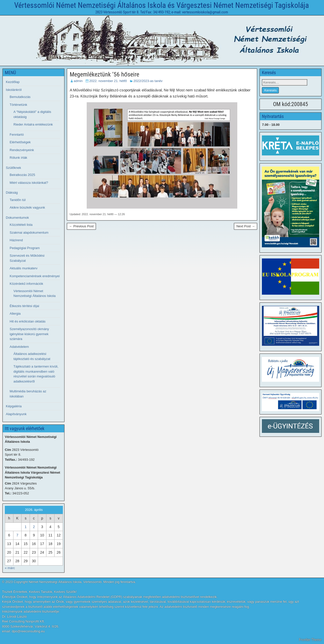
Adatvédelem (19, 347)
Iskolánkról (14, 90)
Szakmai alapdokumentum (29, 233)
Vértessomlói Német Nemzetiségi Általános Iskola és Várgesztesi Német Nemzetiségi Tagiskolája (161, 5)
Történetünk (18, 105)
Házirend (16, 240)
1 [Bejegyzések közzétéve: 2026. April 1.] (26, 527)
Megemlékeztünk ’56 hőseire (104, 74)
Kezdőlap (13, 82)
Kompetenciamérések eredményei (35, 276)
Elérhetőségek (20, 142)
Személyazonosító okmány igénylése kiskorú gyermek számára (29, 334)
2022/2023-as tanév (148, 81)
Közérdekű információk (26, 284)
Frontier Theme (310, 640)
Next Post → (246, 226)
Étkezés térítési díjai (24, 306)
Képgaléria (14, 406)
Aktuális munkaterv (24, 268)
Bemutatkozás (20, 97)
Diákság (12, 193)
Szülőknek (13, 168)
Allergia (15, 314)
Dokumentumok (17, 218)
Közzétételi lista (21, 225)
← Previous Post (82, 226)
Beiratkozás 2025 (22, 175)
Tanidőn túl (18, 200)
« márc (10, 568)
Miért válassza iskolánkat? (29, 183)
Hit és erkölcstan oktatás (28, 321)
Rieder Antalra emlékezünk (33, 124)
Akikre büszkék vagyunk (27, 207)
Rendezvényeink (22, 150)
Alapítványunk (16, 414)
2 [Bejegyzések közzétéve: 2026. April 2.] (34, 527)
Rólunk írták (18, 158)
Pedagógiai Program (25, 248)
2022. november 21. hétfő (108, 81)
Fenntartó (17, 135)
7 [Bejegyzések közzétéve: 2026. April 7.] (17, 535)
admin (78, 81)
